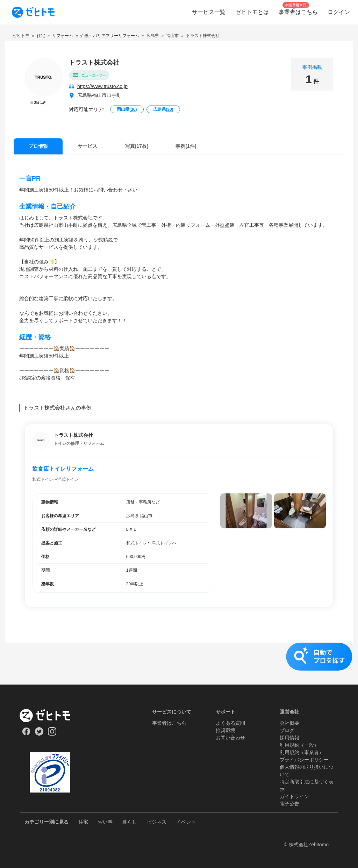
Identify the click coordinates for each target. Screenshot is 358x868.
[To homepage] (33, 12)
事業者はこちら (169, 723)
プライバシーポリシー (304, 760)
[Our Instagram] (52, 734)
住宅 (83, 822)
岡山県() (127, 109)
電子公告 (289, 804)
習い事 (105, 822)
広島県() (163, 109)
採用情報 (289, 738)
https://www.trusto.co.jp (102, 86)
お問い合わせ (230, 738)
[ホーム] (50, 716)
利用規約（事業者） (302, 752)
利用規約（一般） (299, 745)
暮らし (130, 822)
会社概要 (289, 723)
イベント (186, 822)
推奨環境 (225, 730)
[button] (179, 664)
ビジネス (157, 822)
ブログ (287, 730)
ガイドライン (294, 796)
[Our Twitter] (39, 734)
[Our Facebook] (26, 734)
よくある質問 (230, 723)
